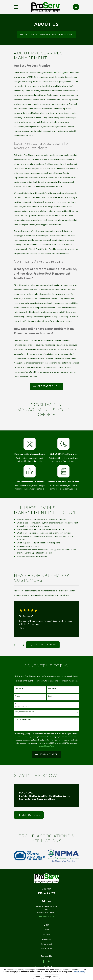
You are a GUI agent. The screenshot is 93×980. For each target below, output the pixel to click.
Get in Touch (47, 949)
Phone (17, 696)
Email (50, 696)
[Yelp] (49, 961)
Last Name (52, 688)
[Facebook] (44, 961)
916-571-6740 (46, 893)
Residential (47, 939)
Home (46, 930)
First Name (19, 688)
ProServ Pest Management (58, 73)
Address (18, 704)
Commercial (46, 944)
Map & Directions (47, 916)
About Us (47, 934)
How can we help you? (23, 719)
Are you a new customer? (24, 712)
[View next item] (22, 645)
